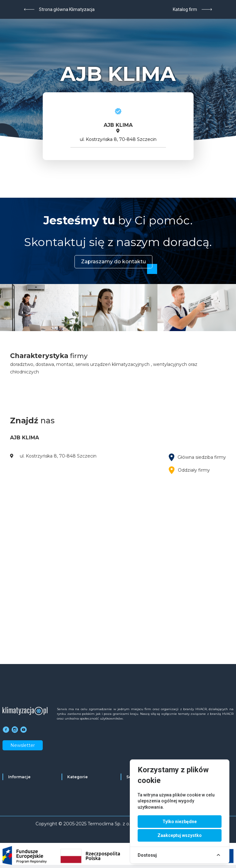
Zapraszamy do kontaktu (113, 262)
